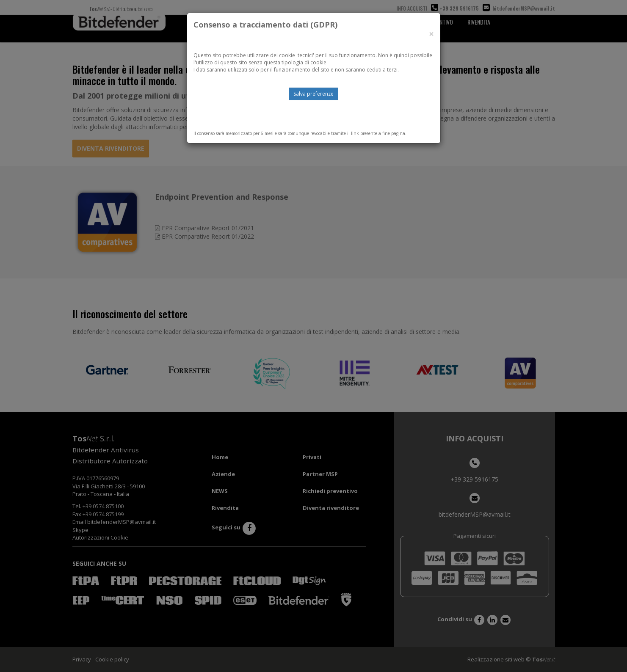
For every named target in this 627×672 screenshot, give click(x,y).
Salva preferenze (313, 94)
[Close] (431, 34)
